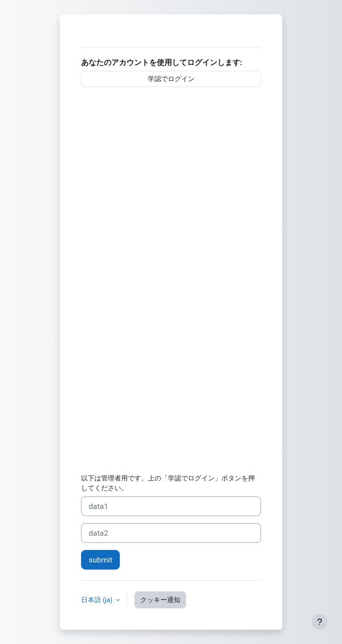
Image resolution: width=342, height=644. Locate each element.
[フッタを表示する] (320, 622)
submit (100, 560)
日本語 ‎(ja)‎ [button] (98, 600)
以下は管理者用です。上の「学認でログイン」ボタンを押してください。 (168, 483)
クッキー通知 (160, 600)
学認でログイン (171, 79)
